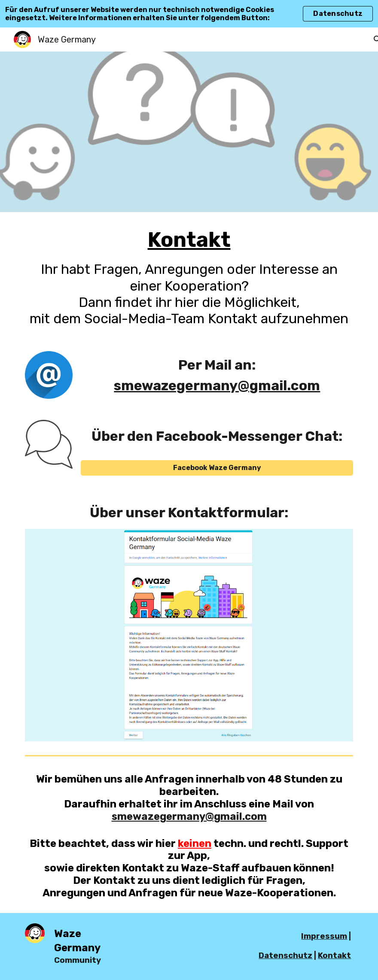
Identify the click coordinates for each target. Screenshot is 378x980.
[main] (189, 276)
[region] (189, 14)
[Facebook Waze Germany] (217, 468)
